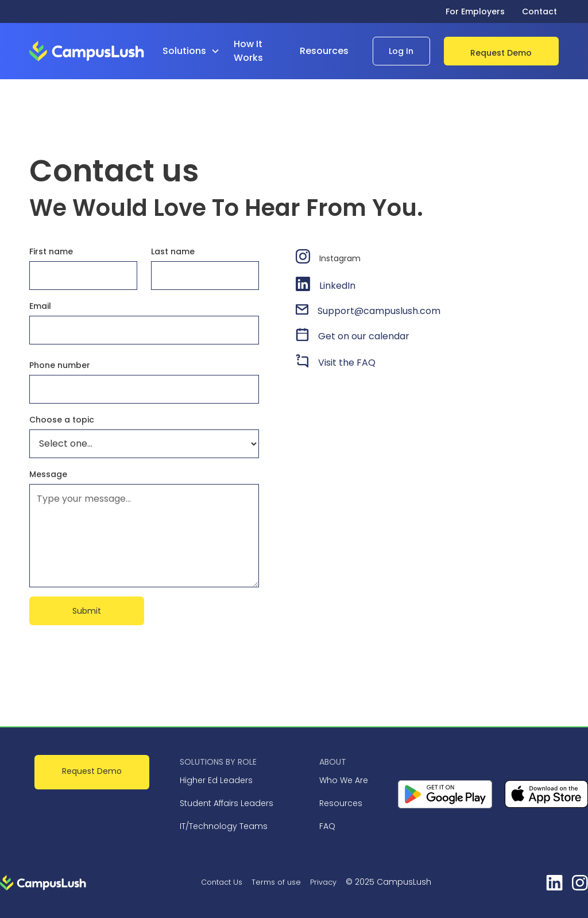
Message (48, 474)
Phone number (60, 365)
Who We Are (344, 780)
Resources (341, 803)
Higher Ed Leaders (216, 780)
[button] (196, 51)
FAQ (327, 826)
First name (51, 251)
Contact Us (222, 882)
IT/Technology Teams (224, 826)
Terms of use (276, 882)
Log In (401, 51)
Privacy (323, 882)
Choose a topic (62, 420)
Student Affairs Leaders (227, 803)
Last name (173, 251)
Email (40, 306)
